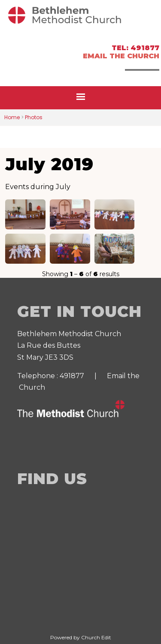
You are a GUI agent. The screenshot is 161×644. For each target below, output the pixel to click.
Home (12, 117)
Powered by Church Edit (81, 637)
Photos (34, 117)
